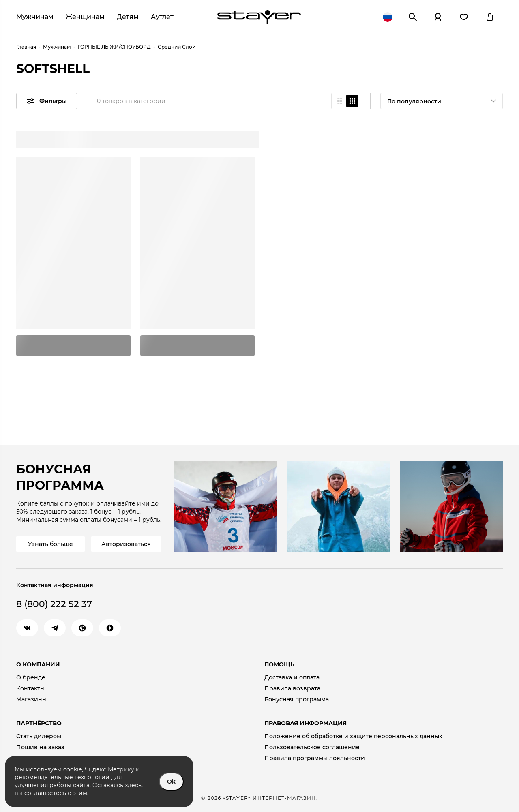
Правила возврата (292, 689)
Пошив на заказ (40, 747)
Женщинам (85, 17)
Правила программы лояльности (315, 758)
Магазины (31, 700)
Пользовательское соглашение (312, 747)
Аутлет (162, 17)
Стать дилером (39, 736)
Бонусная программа (297, 700)
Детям (128, 17)
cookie (73, 769)
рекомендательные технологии (62, 777)
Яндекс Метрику (109, 769)
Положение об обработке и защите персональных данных (353, 736)
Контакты (30, 689)
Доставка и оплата (292, 678)
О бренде (31, 678)
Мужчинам (35, 17)
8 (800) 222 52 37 (54, 604)
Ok (171, 782)
